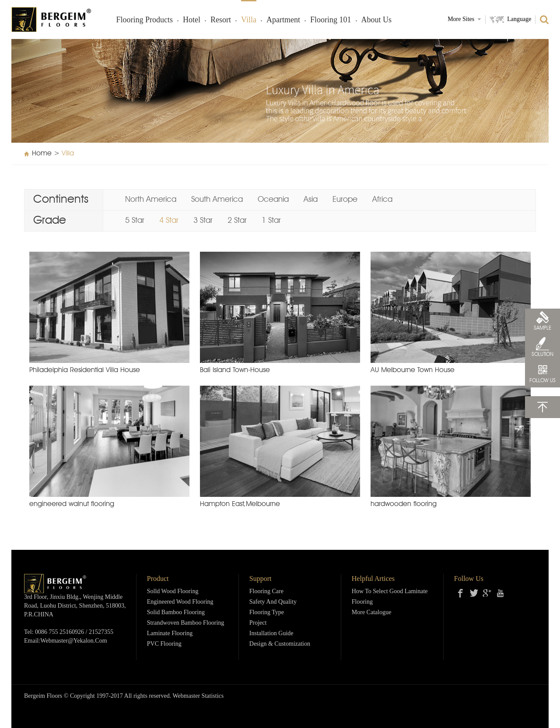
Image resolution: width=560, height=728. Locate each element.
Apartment (283, 20)
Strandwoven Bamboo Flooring (186, 623)
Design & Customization (280, 644)
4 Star (169, 221)
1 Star (271, 221)
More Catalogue (372, 613)
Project (258, 623)
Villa (249, 20)
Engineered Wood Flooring (180, 602)
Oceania (273, 200)
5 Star (135, 221)
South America (217, 200)
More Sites (461, 19)
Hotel (192, 20)
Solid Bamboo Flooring (176, 613)
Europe (345, 200)
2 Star (237, 221)
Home (42, 154)
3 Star (203, 221)
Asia (311, 200)
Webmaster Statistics (198, 696)
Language (519, 19)
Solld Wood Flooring (173, 592)
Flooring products (145, 20)
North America (151, 200)
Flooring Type (267, 613)
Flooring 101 (331, 20)
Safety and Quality (273, 602)
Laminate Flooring (170, 634)
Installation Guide (271, 634)
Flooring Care (266, 592)
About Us (377, 20)
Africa (382, 200)
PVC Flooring (164, 644)
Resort (221, 20)
